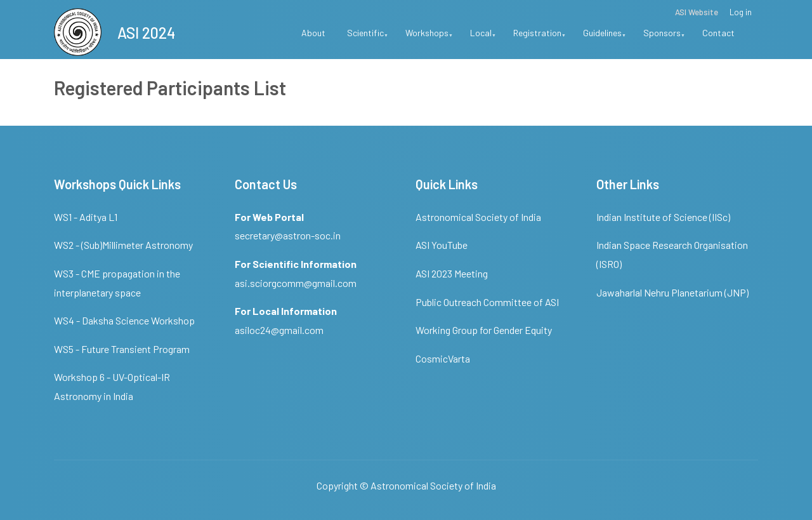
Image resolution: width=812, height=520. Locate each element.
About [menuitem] (313, 33)
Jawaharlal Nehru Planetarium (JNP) (672, 292)
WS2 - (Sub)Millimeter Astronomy (123, 245)
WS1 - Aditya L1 (86, 217)
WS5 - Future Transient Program (122, 349)
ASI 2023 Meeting (452, 273)
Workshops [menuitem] (429, 37)
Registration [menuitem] (540, 37)
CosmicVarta (443, 358)
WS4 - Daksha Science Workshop (124, 320)
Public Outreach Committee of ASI (487, 302)
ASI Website (697, 12)
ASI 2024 (146, 33)
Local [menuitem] (483, 37)
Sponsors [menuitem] (664, 37)
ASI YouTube (442, 245)
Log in (741, 12)
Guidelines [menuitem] (605, 37)
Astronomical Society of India (478, 217)
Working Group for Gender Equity (484, 330)
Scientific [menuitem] (368, 37)
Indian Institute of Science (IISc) (663, 217)
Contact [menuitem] (718, 33)
